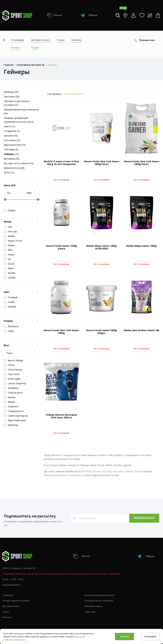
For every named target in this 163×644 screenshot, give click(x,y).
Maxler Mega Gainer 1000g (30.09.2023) (101, 247)
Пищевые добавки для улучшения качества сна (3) (19, 120)
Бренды (15, 48)
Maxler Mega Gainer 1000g (141, 246)
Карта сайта (90, 612)
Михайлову (75, 475)
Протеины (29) (12, 96)
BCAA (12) (9, 172)
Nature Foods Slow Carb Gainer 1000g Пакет (102, 163)
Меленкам (49, 475)
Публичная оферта (93, 606)
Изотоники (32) (12, 140)
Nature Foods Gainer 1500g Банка (61, 247)
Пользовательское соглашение (99, 600)
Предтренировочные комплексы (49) (21, 111)
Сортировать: (55, 94)
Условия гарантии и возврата (16, 600)
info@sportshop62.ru (12, 585)
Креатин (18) (11, 136)
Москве (97, 471)
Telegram (89, 15)
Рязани (88, 471)
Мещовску (62, 475)
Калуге (138, 471)
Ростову (107, 471)
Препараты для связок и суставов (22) (17, 103)
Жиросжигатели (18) (15, 145)
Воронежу (118, 471)
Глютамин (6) (11, 149)
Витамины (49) (12, 159)
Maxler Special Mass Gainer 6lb (142, 330)
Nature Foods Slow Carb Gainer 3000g (61, 332)
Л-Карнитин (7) (12, 131)
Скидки (35, 48)
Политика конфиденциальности (100, 595)
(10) (11, 154)
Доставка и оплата (40, 40)
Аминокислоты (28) (14, 168)
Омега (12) (10, 126)
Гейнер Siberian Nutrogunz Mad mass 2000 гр (61, 416)
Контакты (77, 40)
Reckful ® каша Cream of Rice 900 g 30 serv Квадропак (62, 163)
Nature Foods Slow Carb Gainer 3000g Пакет (142, 163)
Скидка (10, 210)
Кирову (129, 471)
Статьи (61, 40)
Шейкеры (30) (11, 92)
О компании (18, 40)
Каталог (55, 15)
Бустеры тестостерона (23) (19, 163)
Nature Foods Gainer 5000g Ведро (102, 332)
